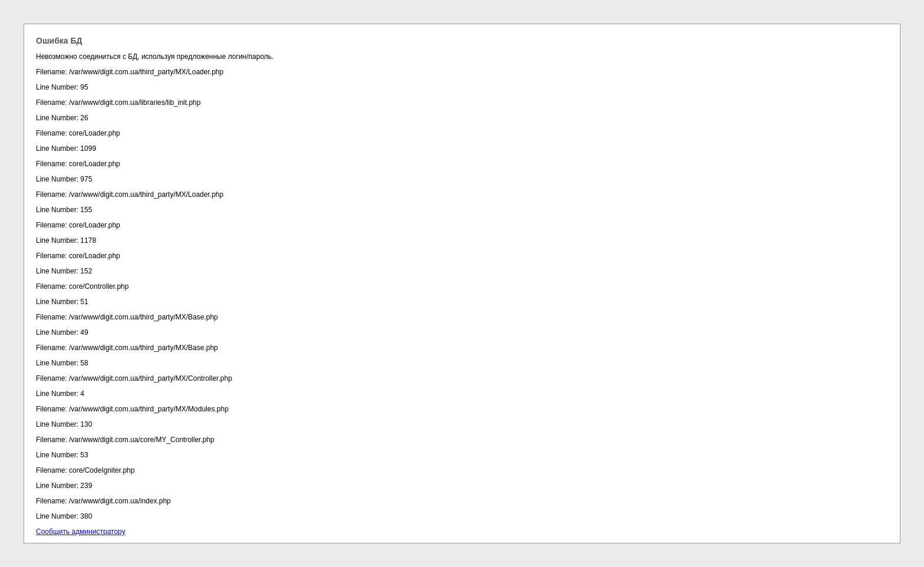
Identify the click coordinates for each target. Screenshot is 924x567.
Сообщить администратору (81, 532)
